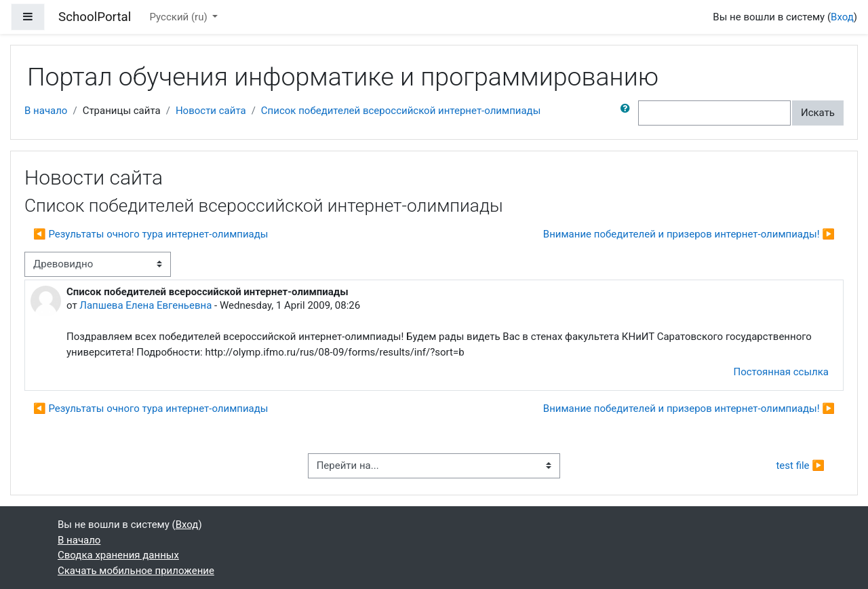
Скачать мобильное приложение (136, 571)
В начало (46, 111)
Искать (818, 113)
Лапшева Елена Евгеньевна (145, 305)
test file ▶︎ (800, 465)
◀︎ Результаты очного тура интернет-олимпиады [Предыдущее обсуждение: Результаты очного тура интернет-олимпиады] (151, 234)
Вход (842, 17)
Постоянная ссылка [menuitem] (781, 372)
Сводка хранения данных (118, 555)
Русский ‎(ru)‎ (180, 17)
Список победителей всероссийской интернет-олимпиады (401, 111)
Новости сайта (211, 111)
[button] (628, 113)
